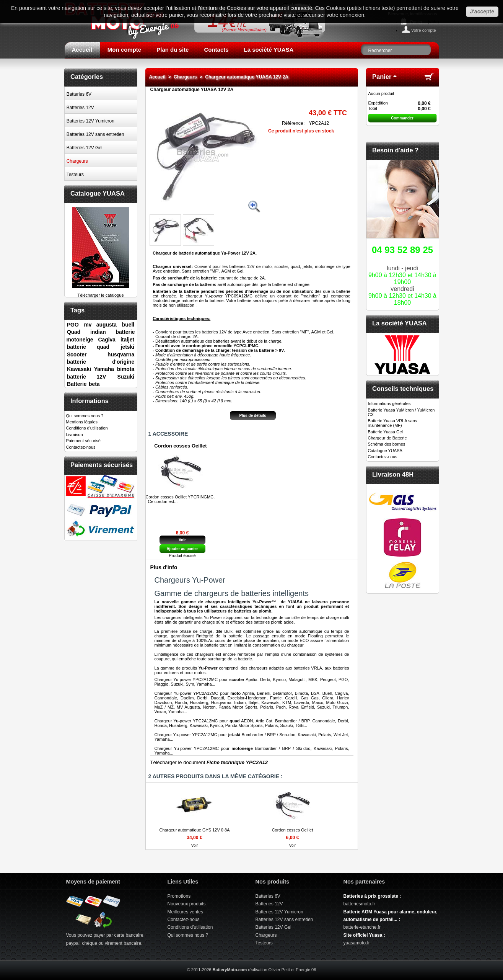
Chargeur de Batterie (387, 438)
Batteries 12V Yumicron (90, 121)
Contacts (216, 50)
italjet (127, 340)
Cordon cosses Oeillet (180, 446)
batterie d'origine (101, 362)
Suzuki (126, 377)
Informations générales (389, 403)
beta (94, 384)
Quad (74, 332)
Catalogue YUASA (98, 193)
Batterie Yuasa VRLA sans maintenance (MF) (393, 423)
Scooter (77, 354)
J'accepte (482, 11)
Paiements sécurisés (102, 465)
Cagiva (107, 340)
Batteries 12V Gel (85, 148)
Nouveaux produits (187, 904)
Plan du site (173, 50)
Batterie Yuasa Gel (386, 432)
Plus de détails (252, 416)
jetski (128, 347)
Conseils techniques (403, 389)
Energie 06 (306, 970)
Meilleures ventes (185, 912)
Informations (90, 401)
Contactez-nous (81, 447)
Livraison (75, 434)
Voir (182, 540)
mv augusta (100, 325)
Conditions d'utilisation (87, 428)
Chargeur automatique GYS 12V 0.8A (194, 830)
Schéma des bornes (387, 444)
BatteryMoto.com (230, 970)
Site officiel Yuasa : (364, 935)
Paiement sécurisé (84, 441)
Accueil (82, 50)
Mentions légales (82, 422)
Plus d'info (164, 567)
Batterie (77, 384)
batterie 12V (86, 377)
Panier (382, 77)
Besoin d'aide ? (395, 150)
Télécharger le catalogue (101, 293)
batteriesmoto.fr (359, 904)
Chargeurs (77, 161)
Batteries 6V (79, 94)
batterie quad (88, 347)
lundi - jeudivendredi (403, 274)
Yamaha (104, 369)
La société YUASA (269, 50)
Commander (402, 118)
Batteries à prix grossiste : (372, 896)
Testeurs (75, 175)
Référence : (294, 123)
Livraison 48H (393, 474)
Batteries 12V (80, 108)
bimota (126, 369)
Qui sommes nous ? (85, 416)
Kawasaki (79, 369)
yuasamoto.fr (357, 943)
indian (98, 332)
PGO (73, 325)
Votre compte (424, 30)
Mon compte (124, 50)
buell (128, 325)
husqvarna (121, 354)
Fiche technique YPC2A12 (237, 762)
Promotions (179, 896)
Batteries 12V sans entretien (95, 134)
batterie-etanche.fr (362, 927)
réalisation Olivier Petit (269, 970)
